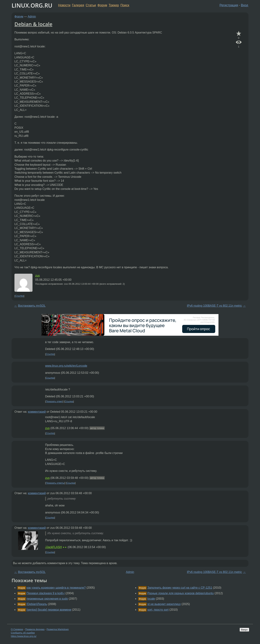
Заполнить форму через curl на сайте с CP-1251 (180, 588)
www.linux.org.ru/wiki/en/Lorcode (66, 366)
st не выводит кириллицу (164, 604)
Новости (64, 5)
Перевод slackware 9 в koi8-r (46, 593)
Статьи (91, 5)
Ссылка (19, 296)
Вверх (244, 630)
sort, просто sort (158, 610)
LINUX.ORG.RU (32, 5)
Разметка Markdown (58, 629)
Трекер (114, 5)
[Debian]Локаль (37, 604)
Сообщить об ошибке (23, 633)
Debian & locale (33, 24)
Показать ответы (55, 483)
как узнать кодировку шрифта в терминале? (56, 588)
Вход (244, 5)
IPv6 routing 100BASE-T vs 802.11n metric (214, 306)
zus (37, 276)
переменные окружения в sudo (47, 599)
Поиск (125, 5)
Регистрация (229, 5)
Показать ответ (54, 401)
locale (151, 599)
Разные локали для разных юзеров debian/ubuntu (180, 593)
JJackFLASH (53, 547)
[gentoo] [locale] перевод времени (49, 610)
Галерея (78, 5)
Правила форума (35, 629)
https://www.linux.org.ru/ (24, 636)
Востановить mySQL (32, 306)
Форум (102, 5)
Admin (32, 16)
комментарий (37, 412)
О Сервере (17, 629)
